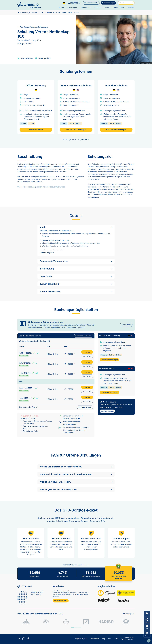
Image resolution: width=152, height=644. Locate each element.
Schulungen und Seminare (32, 12)
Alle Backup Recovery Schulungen (33, 27)
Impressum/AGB (81, 639)
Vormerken (87, 356)
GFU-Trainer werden (91, 3)
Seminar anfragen (108, 3)
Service (97, 8)
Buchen (87, 352)
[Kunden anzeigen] (129, 614)
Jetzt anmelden (61, 601)
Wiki (109, 639)
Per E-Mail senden (25, 58)
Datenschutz (94, 639)
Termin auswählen (36, 130)
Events (107, 8)
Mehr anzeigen (47, 253)
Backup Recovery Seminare (54, 187)
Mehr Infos (126, 325)
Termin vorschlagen (85, 407)
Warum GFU (86, 8)
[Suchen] (126, 3)
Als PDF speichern (43, 58)
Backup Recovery (65, 12)
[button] (76, 467)
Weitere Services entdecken (76, 565)
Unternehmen (119, 8)
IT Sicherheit (50, 12)
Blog (103, 639)
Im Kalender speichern (83, 336)
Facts (116, 639)
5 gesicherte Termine (31, 98)
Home (62, 8)
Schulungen (73, 8)
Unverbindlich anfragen (76, 130)
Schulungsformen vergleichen (76, 139)
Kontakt (131, 8)
